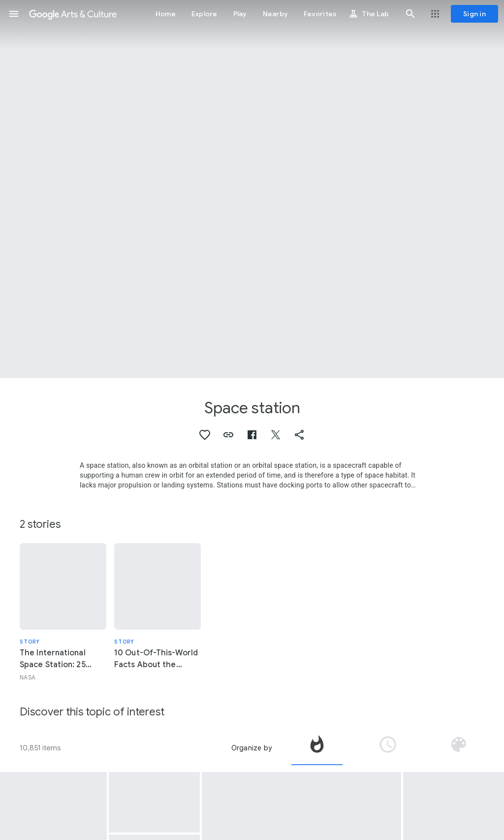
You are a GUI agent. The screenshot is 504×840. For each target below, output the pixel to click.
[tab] (317, 748)
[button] (14, 14)
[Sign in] (474, 14)
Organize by (252, 748)
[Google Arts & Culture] (73, 14)
